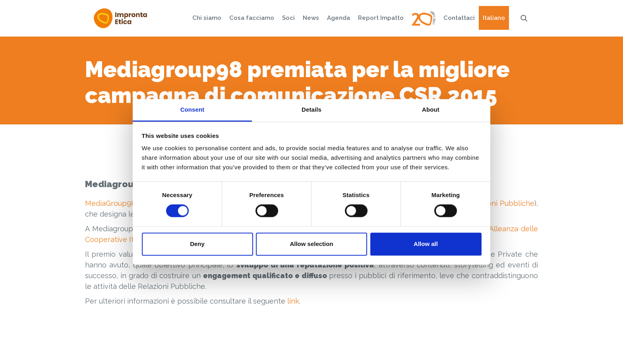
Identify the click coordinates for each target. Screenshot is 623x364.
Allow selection (311, 244)
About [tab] (431, 109)
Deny (197, 244)
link (293, 301)
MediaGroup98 (110, 203)
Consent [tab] (193, 109)
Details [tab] (311, 109)
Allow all (426, 244)
